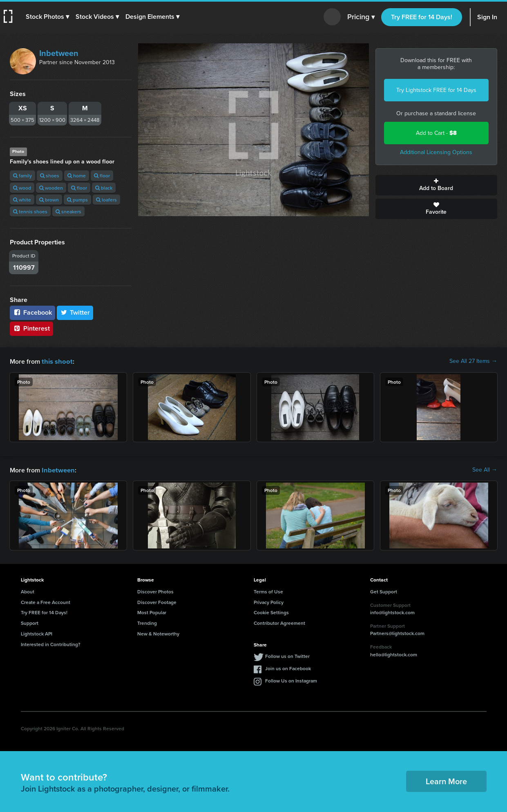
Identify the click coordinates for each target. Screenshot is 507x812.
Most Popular (152, 612)
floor (102, 176)
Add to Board (436, 185)
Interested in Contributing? (51, 643)
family (22, 176)
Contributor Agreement (279, 622)
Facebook (32, 312)
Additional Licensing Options (436, 152)
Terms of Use (268, 591)
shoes (50, 176)
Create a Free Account (46, 601)
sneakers (68, 211)
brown (49, 200)
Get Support (384, 591)
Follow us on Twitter (287, 655)
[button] (48, 17)
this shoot (56, 361)
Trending (147, 622)
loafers (106, 200)
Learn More (446, 780)
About (28, 591)
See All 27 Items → (473, 361)
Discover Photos (155, 591)
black (104, 188)
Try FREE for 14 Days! (422, 17)
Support (30, 622)
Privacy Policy (269, 601)
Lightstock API (37, 633)
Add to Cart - (436, 133)
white (22, 200)
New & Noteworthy (158, 633)
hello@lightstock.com (394, 654)
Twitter (75, 312)
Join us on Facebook (288, 668)
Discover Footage (157, 601)
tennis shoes (30, 211)
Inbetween (59, 53)
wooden (51, 188)
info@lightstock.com (392, 612)
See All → (485, 470)
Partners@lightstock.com (397, 632)
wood (22, 188)
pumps (77, 200)
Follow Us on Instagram (291, 680)
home (77, 176)
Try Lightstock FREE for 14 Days (436, 90)
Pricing (361, 17)
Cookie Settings (271, 612)
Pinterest (31, 328)
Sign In (487, 17)
